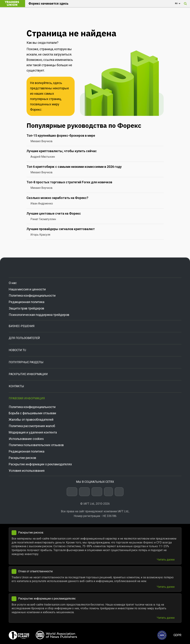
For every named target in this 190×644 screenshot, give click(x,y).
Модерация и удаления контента (33, 432)
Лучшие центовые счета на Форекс (54, 213)
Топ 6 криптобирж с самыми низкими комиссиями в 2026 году (74, 167)
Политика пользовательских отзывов (36, 445)
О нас (13, 283)
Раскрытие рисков (22, 458)
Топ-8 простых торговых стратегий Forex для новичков (69, 182)
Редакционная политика (27, 302)
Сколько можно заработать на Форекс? (57, 198)
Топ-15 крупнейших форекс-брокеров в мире (61, 136)
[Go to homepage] (95, 268)
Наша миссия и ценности (27, 289)
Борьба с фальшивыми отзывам (32, 413)
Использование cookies (26, 439)
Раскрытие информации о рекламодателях (40, 464)
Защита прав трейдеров (26, 308)
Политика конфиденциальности (32, 295)
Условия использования (27, 471)
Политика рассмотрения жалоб (32, 426)
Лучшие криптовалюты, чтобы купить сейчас (62, 151)
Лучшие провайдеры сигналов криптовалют (61, 229)
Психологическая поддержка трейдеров (39, 315)
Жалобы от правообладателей (31, 420)
